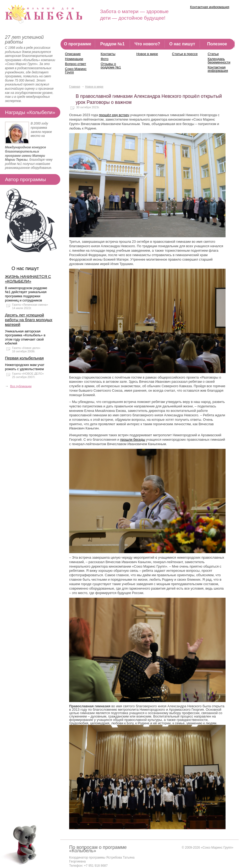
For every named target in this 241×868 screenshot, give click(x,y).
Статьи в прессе (185, 54)
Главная (75, 87)
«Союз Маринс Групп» (217, 848)
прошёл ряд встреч (114, 115)
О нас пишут (182, 44)
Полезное (217, 44)
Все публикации (21, 386)
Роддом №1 (113, 44)
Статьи (213, 54)
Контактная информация (210, 7)
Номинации (74, 59)
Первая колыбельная (24, 358)
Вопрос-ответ (76, 64)
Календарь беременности (219, 61)
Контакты (108, 54)
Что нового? (147, 44)
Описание (73, 54)
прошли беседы (133, 440)
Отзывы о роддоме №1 (111, 66)
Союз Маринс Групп (76, 71)
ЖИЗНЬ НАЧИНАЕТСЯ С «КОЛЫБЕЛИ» (28, 279)
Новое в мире (147, 54)
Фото (105, 59)
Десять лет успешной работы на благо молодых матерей (29, 320)
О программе (78, 44)
